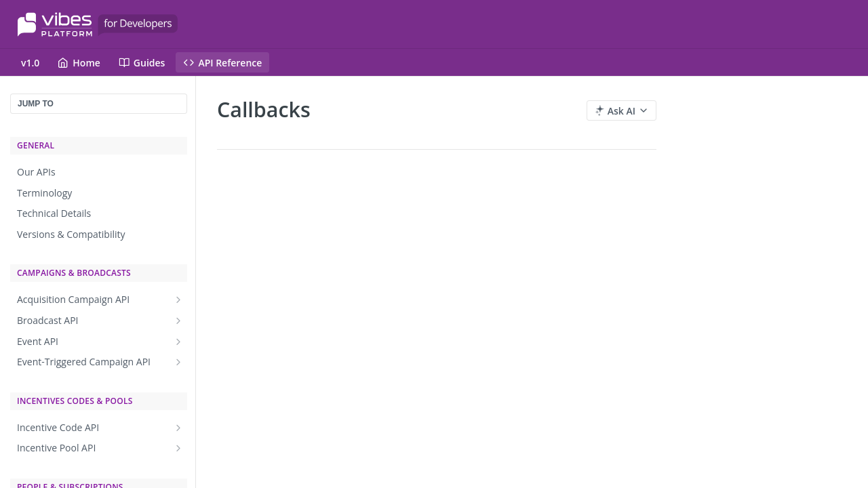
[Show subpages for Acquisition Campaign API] (178, 300)
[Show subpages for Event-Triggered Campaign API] (178, 362)
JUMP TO (36, 104)
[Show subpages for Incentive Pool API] (178, 448)
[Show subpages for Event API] (178, 342)
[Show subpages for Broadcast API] (178, 321)
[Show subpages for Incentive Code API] (178, 428)
